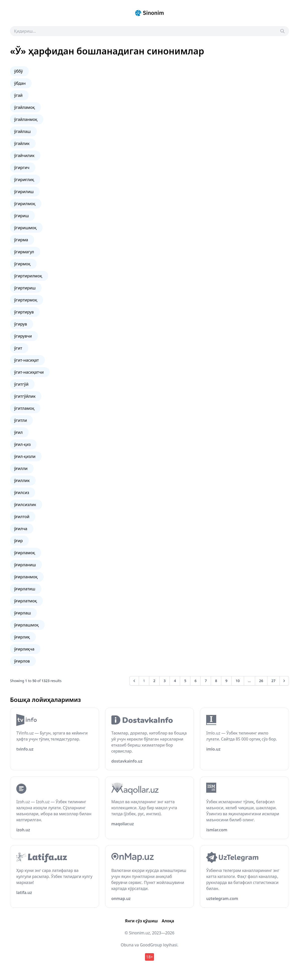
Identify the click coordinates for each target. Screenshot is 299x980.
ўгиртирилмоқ (28, 276)
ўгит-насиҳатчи (29, 372)
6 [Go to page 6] (195, 681)
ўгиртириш (25, 288)
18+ (149, 957)
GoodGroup (151, 945)
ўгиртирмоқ (26, 300)
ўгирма (21, 240)
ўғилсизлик (25, 505)
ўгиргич (22, 168)
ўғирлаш (22, 613)
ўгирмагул (24, 252)
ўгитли (20, 420)
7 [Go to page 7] (206, 681)
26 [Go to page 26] (261, 681)
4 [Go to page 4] (175, 681)
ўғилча (21, 529)
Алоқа (168, 921)
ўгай (18, 95)
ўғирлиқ (22, 637)
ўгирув (21, 324)
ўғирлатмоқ (25, 601)
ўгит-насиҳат (26, 360)
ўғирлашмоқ (26, 625)
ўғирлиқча (24, 649)
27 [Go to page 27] (273, 681)
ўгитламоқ (24, 408)
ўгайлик (22, 143)
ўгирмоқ (22, 264)
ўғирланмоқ (26, 577)
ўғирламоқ (25, 553)
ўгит (18, 348)
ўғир (18, 541)
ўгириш (21, 216)
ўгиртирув (24, 312)
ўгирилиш (24, 192)
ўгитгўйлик (25, 396)
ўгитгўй (21, 384)
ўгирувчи (23, 336)
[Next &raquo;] (284, 681)
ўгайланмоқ (26, 119)
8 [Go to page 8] (216, 681)
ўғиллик (22, 480)
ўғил (18, 432)
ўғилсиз (22, 493)
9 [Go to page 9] (226, 681)
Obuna (127, 945)
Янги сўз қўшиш (141, 921)
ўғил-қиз (22, 444)
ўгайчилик (24, 155)
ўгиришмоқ (25, 228)
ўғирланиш (25, 565)
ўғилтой (22, 517)
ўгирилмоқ (25, 204)
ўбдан (20, 83)
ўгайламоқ (24, 107)
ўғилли (21, 468)
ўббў (18, 71)
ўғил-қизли (25, 456)
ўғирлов (22, 661)
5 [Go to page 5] (185, 681)
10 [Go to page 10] (238, 681)
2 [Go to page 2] (154, 681)
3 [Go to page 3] (165, 681)
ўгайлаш (22, 131)
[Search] (282, 31)
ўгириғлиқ (24, 180)
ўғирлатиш (25, 589)
